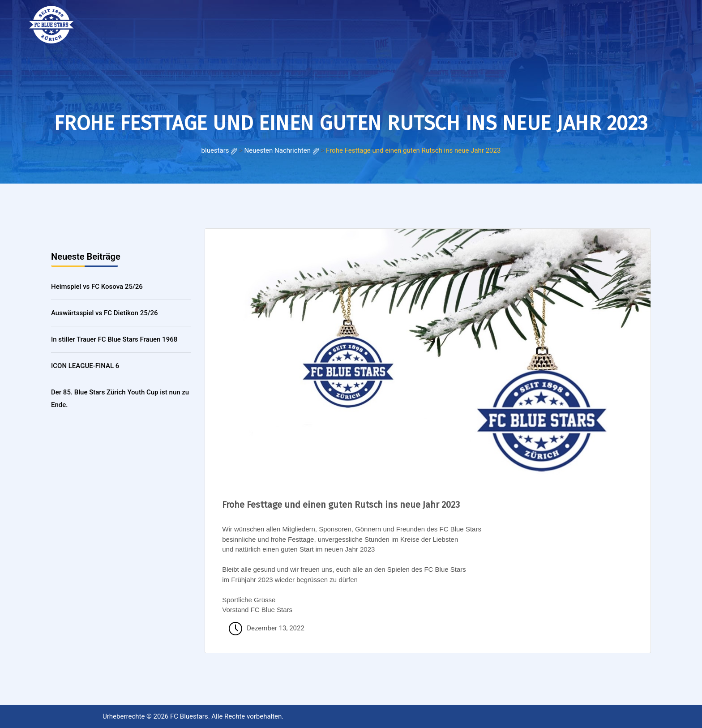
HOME (120, 22)
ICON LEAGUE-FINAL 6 (85, 366)
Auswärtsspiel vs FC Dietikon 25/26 (105, 313)
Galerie (197, 22)
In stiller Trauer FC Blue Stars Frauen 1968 (114, 339)
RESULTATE (156, 22)
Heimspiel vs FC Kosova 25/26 (97, 287)
